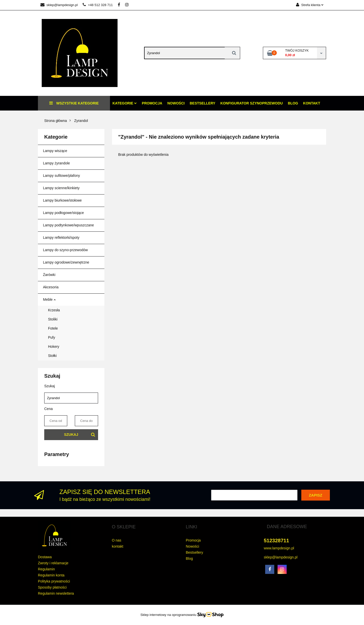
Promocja (152, 103)
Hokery (54, 347)
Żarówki (49, 275)
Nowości (176, 103)
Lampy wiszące (55, 151)
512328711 (277, 541)
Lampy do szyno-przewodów (65, 250)
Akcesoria (51, 287)
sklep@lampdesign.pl (59, 5)
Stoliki (53, 319)
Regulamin (46, 569)
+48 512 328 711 (98, 5)
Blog (293, 103)
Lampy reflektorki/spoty (61, 238)
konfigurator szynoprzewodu (252, 103)
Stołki (52, 356)
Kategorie (125, 103)
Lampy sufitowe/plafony (61, 176)
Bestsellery (202, 103)
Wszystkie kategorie (74, 103)
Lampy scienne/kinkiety (61, 188)
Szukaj (71, 435)
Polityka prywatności (54, 581)
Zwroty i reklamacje (53, 563)
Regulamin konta (51, 575)
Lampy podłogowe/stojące (63, 213)
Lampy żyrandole (56, 163)
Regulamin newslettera (56, 593)
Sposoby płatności (52, 587)
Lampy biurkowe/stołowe (62, 200)
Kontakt (312, 103)
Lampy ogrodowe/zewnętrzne (66, 262)
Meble (49, 299)
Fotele (53, 328)
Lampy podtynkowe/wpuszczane (69, 225)
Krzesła (54, 310)
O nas (117, 540)
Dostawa (45, 557)
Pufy (52, 337)
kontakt (118, 546)
